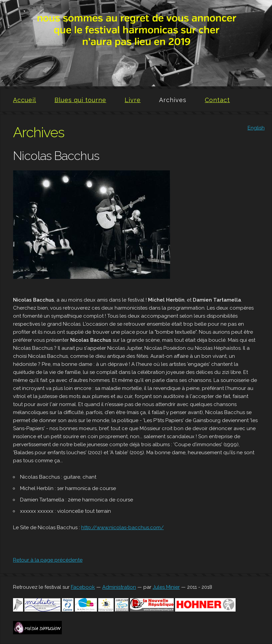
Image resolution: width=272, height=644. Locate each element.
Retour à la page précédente (48, 560)
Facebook (83, 587)
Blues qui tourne (80, 100)
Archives (173, 100)
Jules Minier (166, 587)
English (256, 128)
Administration (119, 587)
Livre (133, 100)
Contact (217, 100)
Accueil (25, 100)
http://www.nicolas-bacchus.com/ (122, 528)
